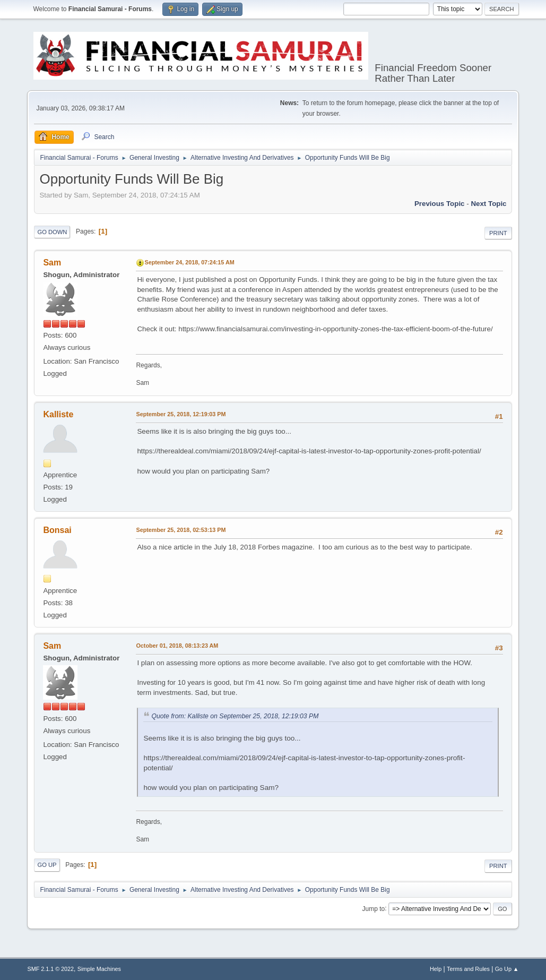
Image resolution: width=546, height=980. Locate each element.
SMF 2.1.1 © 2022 (50, 969)
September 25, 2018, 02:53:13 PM (181, 530)
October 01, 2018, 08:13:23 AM (177, 646)
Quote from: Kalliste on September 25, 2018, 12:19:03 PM (235, 716)
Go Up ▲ (507, 969)
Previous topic (440, 204)
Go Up (47, 865)
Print (498, 233)
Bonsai (57, 530)
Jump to (374, 908)
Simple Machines (99, 969)
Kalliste (58, 414)
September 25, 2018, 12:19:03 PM (181, 414)
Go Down (52, 232)
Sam (52, 263)
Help (436, 969)
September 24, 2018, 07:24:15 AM (189, 262)
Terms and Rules (468, 969)
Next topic (488, 204)
